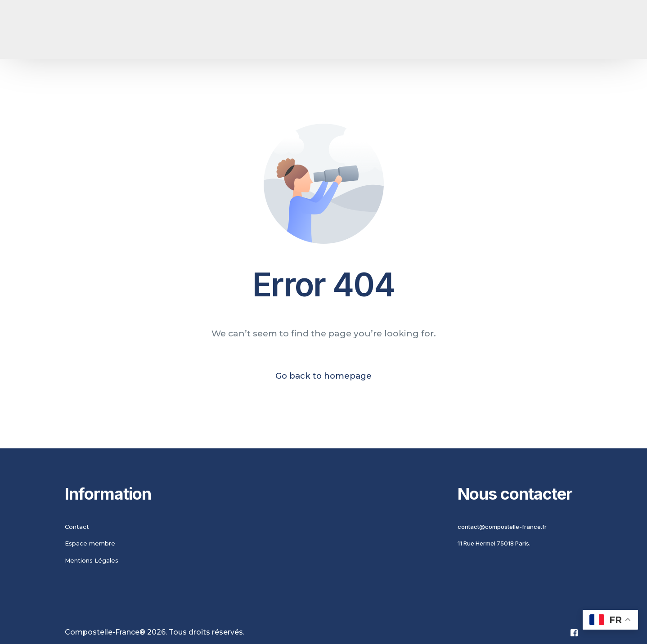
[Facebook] (574, 633)
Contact (77, 527)
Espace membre (90, 544)
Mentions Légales (92, 561)
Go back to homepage (323, 376)
